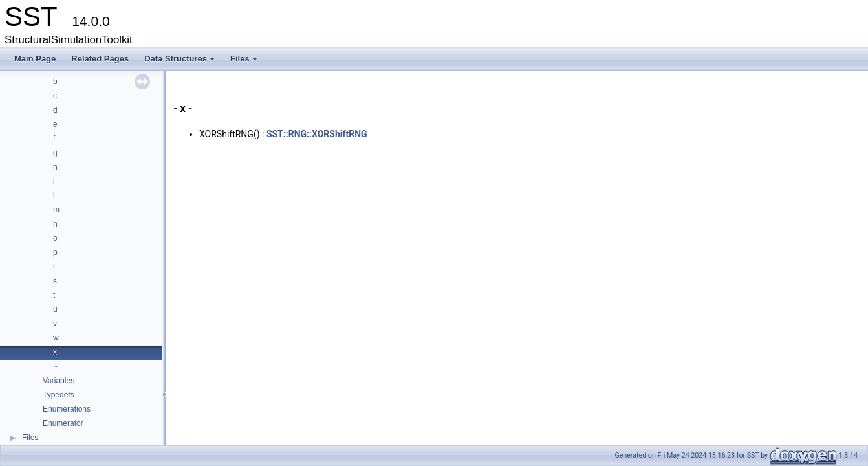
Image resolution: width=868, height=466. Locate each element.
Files (245, 62)
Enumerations (67, 409)
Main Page (35, 59)
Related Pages (100, 59)
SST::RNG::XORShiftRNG (317, 134)
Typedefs (59, 395)
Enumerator (63, 423)
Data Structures (180, 62)
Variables (59, 381)
